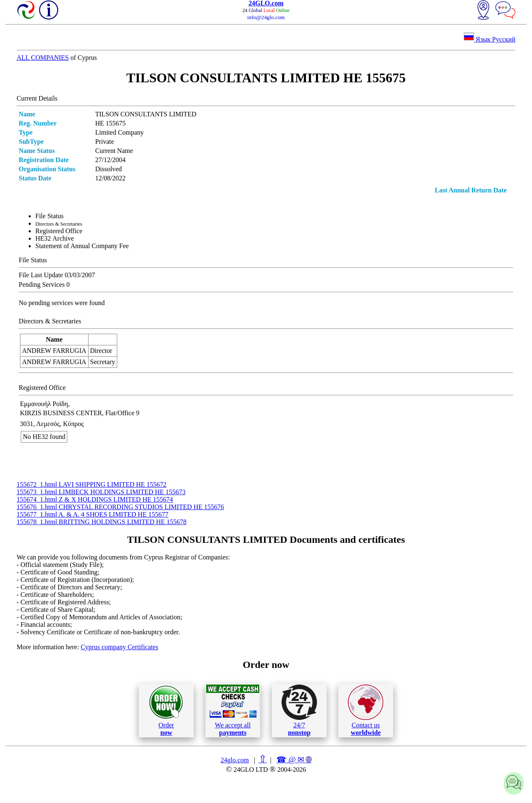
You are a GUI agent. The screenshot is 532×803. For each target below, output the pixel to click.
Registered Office (59, 231)
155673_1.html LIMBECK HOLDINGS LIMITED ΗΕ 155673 (101, 492)
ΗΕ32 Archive (55, 238)
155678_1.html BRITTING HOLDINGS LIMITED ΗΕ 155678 (102, 522)
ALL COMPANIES (43, 58)
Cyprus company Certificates (119, 647)
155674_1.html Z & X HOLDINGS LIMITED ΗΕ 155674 (95, 499)
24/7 (299, 710)
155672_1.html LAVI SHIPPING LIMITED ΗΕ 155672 (92, 484)
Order (166, 711)
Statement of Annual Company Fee (82, 246)
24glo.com (235, 760)
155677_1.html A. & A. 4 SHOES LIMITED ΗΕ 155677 (92, 514)
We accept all (233, 710)
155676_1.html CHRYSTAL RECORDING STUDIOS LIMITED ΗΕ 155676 (120, 507)
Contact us (366, 710)
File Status (49, 216)
